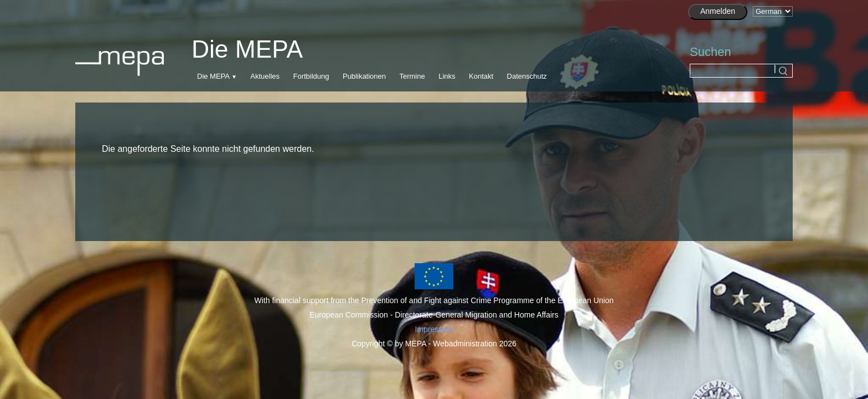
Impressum (434, 329)
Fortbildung (311, 76)
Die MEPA (213, 76)
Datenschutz (527, 76)
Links (447, 76)
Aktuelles (265, 76)
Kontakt (481, 76)
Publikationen (364, 76)
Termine (412, 76)
